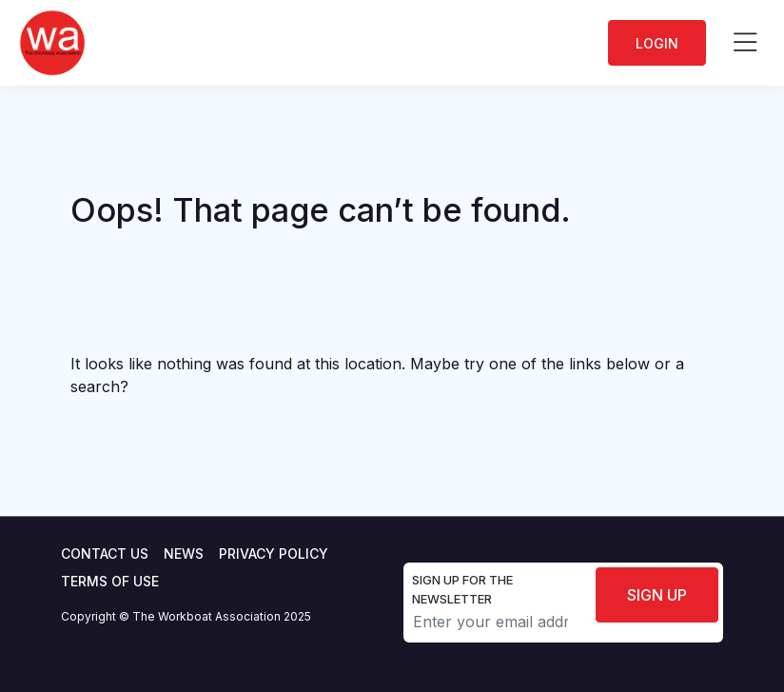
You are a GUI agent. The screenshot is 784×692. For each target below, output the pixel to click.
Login (657, 43)
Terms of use (110, 581)
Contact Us (105, 554)
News (184, 554)
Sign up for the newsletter (462, 589)
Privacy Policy (274, 554)
